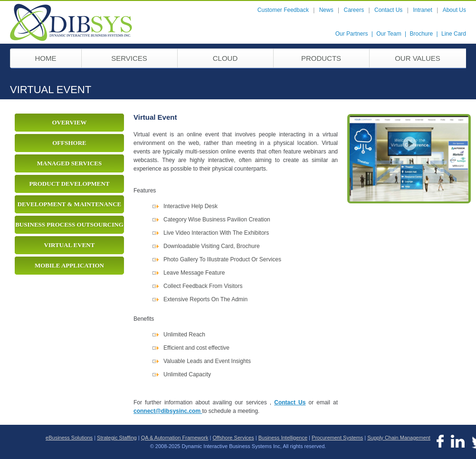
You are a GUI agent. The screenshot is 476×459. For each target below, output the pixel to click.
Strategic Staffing (117, 438)
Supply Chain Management (399, 438)
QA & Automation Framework (175, 438)
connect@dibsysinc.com (168, 411)
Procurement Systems (337, 438)
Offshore (69, 143)
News (326, 10)
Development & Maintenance (70, 204)
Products (321, 58)
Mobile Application (69, 265)
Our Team (389, 34)
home (46, 58)
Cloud (225, 58)
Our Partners (352, 34)
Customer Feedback (283, 10)
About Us (454, 10)
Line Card (454, 34)
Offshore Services (233, 438)
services (129, 58)
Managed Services (69, 163)
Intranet (423, 10)
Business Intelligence (283, 438)
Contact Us (388, 10)
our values (418, 58)
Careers (354, 10)
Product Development (69, 184)
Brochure (421, 34)
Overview (69, 122)
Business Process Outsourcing (69, 225)
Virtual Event (70, 245)
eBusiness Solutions (69, 438)
